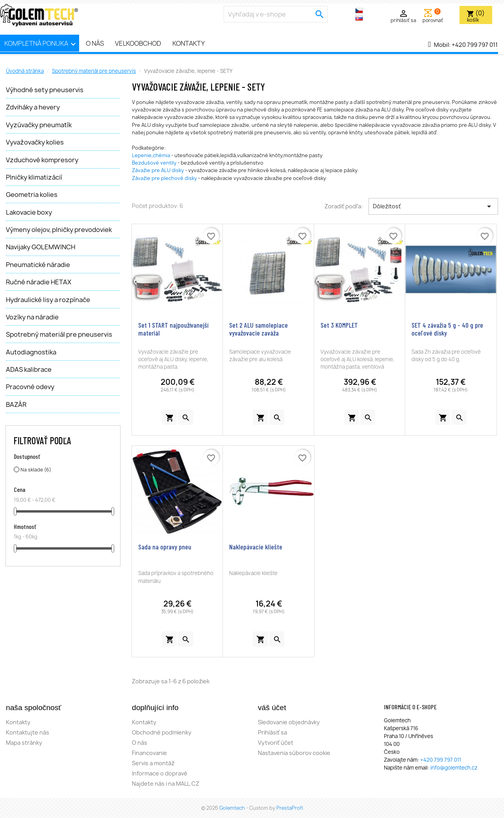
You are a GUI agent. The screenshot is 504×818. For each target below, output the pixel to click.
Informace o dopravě (160, 773)
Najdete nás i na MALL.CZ (166, 784)
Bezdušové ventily (154, 163)
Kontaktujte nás (28, 732)
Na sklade (36, 470)
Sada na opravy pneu (165, 547)
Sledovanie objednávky (289, 722)
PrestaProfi (290, 808)
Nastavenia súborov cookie (294, 753)
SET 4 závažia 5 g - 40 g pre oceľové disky (447, 329)
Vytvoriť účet (276, 743)
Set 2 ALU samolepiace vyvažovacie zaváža (258, 329)
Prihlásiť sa (272, 732)
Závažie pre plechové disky (164, 178)
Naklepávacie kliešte (256, 547)
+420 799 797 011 (475, 45)
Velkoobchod (138, 43)
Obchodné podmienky (162, 732)
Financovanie (149, 753)
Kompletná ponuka (41, 44)
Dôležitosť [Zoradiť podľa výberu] (433, 206)
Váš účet (272, 708)
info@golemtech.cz (454, 768)
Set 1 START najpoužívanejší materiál (173, 329)
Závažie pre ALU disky (158, 170)
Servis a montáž (153, 763)
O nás (95, 43)
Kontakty (189, 43)
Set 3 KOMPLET (339, 325)
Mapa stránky (24, 743)
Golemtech (233, 808)
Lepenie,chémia (151, 155)
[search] (320, 14)
